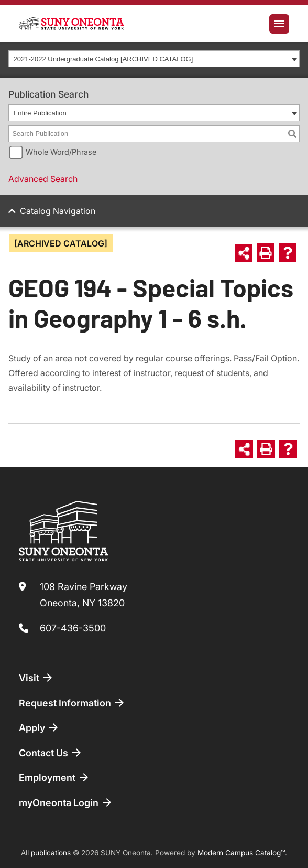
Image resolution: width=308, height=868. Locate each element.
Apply (39, 727)
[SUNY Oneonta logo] (71, 24)
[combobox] (154, 59)
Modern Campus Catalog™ (241, 853)
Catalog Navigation (58, 211)
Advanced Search (43, 179)
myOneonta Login (66, 802)
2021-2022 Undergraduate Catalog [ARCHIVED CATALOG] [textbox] (103, 59)
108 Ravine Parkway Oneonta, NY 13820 (84, 595)
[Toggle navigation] (279, 24)
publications (51, 853)
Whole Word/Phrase (61, 152)
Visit (36, 678)
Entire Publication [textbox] (40, 113)
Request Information (72, 703)
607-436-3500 (73, 628)
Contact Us (51, 753)
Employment (54, 777)
